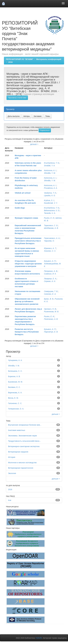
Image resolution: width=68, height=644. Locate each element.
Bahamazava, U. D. (52, 210)
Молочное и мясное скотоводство (22, 463)
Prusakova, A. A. (51, 188)
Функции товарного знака (26, 218)
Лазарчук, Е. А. (50, 279)
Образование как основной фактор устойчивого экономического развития (27, 301)
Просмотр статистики (17, 98)
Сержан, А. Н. (50, 281)
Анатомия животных (17, 430)
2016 (10, 62)
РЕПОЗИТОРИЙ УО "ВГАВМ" (20, 59)
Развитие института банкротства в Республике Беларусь (27, 332)
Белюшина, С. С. (15, 371)
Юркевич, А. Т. (50, 248)
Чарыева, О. (49, 241)
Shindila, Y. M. (50, 173)
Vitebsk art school (23, 193)
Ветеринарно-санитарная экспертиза (24, 446)
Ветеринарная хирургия (18, 452)
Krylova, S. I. (49, 200)
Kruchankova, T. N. (52, 163)
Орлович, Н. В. (50, 309)
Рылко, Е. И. (49, 218)
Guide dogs (20, 208)
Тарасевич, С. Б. (51, 225)
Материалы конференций (49, 59)
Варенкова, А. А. (15, 393)
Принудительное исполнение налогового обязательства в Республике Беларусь (28, 241)
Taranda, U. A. (50, 213)
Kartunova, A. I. (50, 170)
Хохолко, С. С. (50, 251)
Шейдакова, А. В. (51, 228)
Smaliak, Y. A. (50, 166)
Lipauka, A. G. (50, 195)
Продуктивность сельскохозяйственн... (24, 441)
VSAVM (39, 638)
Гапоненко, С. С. (15, 403)
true (10, 500)
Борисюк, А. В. (14, 376)
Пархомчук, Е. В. (51, 332)
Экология (12, 473)
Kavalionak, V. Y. (51, 203)
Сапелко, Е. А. (50, 294)
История (12, 457)
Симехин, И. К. (50, 274)
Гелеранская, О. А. (16, 409)
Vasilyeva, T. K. (50, 193)
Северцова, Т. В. (51, 291)
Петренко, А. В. (51, 271)
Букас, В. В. (49, 299)
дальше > (34, 144)
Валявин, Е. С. (14, 387)
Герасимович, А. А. (52, 238)
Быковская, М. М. (15, 382)
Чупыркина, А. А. (15, 360)
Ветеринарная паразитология (21, 468)
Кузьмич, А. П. (50, 261)
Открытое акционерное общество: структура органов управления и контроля (28, 264)
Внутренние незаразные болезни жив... (25, 425)
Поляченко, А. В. (51, 319)
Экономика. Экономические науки (22, 436)
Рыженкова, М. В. (51, 312)
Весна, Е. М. (13, 398)
